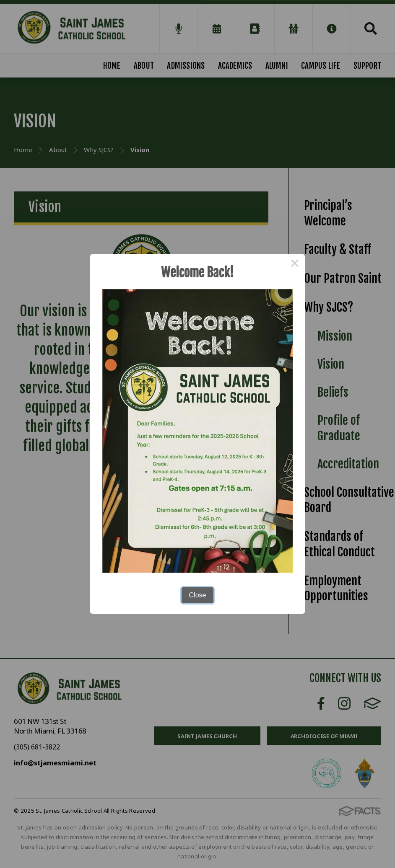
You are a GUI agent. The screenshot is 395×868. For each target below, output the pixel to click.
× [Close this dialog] (295, 264)
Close (198, 595)
